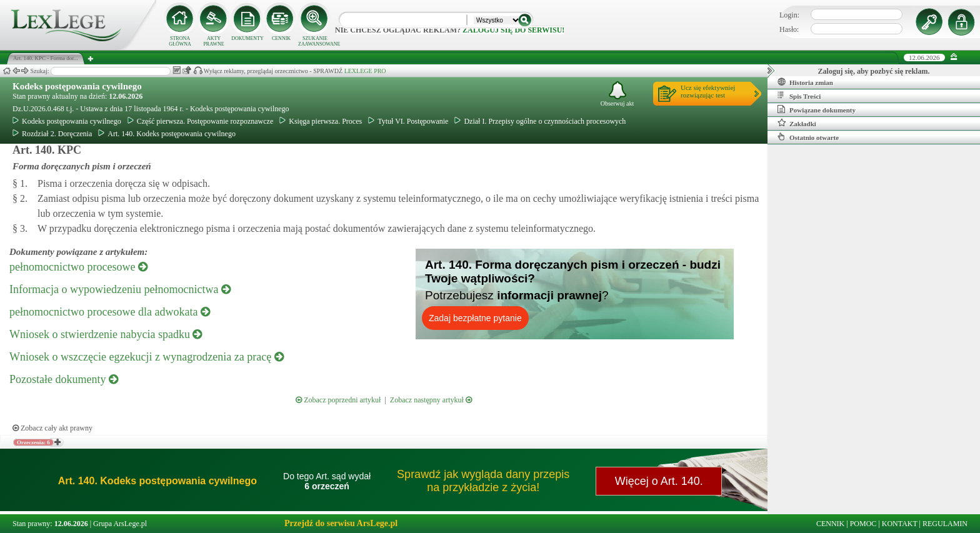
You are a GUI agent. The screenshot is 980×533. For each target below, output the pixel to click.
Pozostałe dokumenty (64, 379)
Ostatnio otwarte (808, 137)
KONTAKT (900, 524)
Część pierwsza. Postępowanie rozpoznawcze (201, 121)
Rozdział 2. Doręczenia (52, 134)
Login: (789, 15)
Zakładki (797, 123)
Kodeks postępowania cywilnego (77, 86)
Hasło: (789, 29)
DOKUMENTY (247, 38)
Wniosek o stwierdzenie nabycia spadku (106, 334)
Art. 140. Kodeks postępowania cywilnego (167, 134)
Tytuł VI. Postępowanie (408, 121)
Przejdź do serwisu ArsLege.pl (341, 523)
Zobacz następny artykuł (431, 400)
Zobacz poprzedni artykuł (338, 400)
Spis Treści (799, 96)
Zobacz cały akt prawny (52, 428)
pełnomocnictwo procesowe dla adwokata (110, 312)
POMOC (863, 524)
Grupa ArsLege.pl (120, 524)
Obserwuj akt (617, 94)
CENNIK (281, 38)
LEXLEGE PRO (365, 71)
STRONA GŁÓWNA (180, 41)
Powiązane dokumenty (817, 109)
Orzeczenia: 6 (33, 442)
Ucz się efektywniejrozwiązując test (708, 91)
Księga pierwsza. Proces (321, 121)
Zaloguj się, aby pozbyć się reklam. (874, 71)
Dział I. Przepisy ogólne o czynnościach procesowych (540, 121)
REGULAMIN (945, 524)
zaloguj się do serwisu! (513, 30)
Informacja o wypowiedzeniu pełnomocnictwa (120, 289)
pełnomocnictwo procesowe (78, 267)
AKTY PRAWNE (213, 41)
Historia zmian (805, 82)
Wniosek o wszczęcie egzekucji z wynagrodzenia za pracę (147, 357)
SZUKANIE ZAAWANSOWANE (315, 41)
